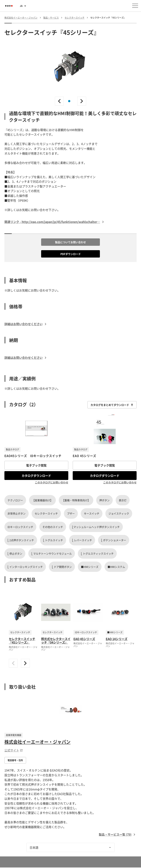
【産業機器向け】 (42, 500)
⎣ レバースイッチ (82, 540)
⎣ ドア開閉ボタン (62, 567)
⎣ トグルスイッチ (53, 540)
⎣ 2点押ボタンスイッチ (21, 540)
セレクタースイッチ (46, 513)
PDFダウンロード (71, 254)
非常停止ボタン (17, 513)
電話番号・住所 (15, 760)
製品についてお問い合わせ (70, 242)
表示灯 (123, 500)
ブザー (71, 513)
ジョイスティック (119, 513)
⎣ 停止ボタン (15, 553)
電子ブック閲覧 (36, 465)
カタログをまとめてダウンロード (112, 405)
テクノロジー (15, 500)
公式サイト (14, 750)
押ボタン (104, 500)
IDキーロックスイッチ (20, 527)
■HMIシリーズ (90, 567)
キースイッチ (92, 513)
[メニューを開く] (135, 6)
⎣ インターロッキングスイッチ (25, 567)
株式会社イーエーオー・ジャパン (37, 742)
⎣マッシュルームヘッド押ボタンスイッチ (96, 527)
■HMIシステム (116, 567)
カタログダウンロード (36, 476)
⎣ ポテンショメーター (114, 540)
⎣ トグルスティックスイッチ (97, 553)
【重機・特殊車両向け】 (76, 500)
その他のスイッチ (53, 527)
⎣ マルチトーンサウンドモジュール (52, 553)
